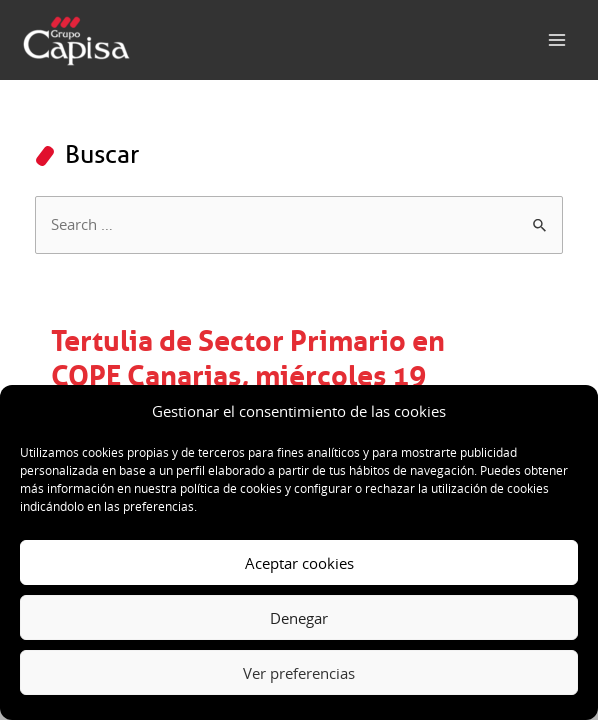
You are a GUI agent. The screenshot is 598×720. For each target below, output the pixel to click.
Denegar (299, 618)
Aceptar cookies (299, 563)
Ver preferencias (299, 673)
